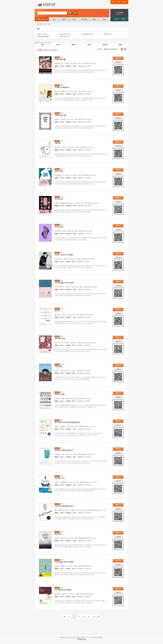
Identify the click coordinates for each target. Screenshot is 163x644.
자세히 (122, 49)
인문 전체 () (42, 34)
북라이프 (68, 287)
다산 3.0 (65, 147)
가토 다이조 (58, 259)
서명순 (89, 45)
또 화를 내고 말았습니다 (62, 87)
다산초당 (67, 64)
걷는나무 (65, 594)
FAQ (104, 19)
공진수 (56, 91)
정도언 (56, 482)
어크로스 (67, 343)
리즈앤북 (63, 119)
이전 (69, 617)
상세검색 (75, 13)
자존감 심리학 (59, 171)
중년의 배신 (58, 534)
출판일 (74, 45)
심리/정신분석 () (43, 36)
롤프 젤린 (57, 594)
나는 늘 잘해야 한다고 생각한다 (64, 562)
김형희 (56, 399)
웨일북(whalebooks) (66, 203)
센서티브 (57, 311)
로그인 (113, 2)
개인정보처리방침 (81, 639)
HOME (40, 24)
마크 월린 (57, 454)
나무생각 (66, 259)
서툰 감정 (57, 143)
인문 (49, 24)
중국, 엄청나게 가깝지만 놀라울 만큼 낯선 (67, 422)
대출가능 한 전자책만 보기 (111, 49)
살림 (62, 371)
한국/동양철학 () (87, 34)
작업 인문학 (58, 366)
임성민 (56, 203)
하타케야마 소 (58, 64)
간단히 (125, 49)
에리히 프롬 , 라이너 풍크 (61, 510)
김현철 (56, 566)
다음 (94, 617)
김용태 (56, 538)
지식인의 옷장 (59, 199)
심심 (63, 454)
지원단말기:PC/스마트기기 (85, 66)
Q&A (94, 19)
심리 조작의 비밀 (60, 339)
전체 (74, 19)
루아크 (64, 231)
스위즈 (56, 426)
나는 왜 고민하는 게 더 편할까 (64, 255)
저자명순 (105, 45)
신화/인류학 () (64, 36)
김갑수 (56, 371)
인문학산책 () (65, 34)
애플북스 (63, 426)
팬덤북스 (63, 566)
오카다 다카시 (58, 343)
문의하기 (125, 2)
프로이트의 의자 (60, 478)
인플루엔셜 (64, 482)
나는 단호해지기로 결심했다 (63, 590)
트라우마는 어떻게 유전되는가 (64, 450)
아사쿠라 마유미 (59, 287)
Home (119, 2)
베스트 (64, 19)
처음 (64, 617)
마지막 (98, 617)
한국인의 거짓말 (60, 394)
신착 (54, 19)
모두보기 (100, 49)
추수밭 (63, 399)
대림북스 (63, 91)
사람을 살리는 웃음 (60, 115)
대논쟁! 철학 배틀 (60, 59)
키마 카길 (57, 231)
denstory (63, 538)
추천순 (120, 45)
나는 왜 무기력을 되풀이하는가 (64, 506)
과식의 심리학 (59, 227)
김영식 (56, 119)
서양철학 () (108, 34)
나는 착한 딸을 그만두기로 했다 (64, 283)
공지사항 (84, 19)
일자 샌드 (57, 147)
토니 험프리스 (58, 175)
